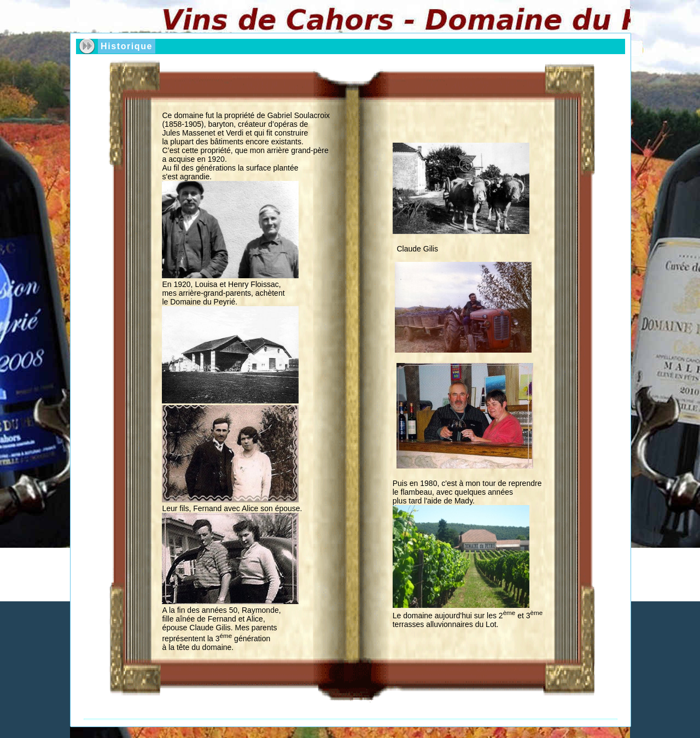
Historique (127, 46)
